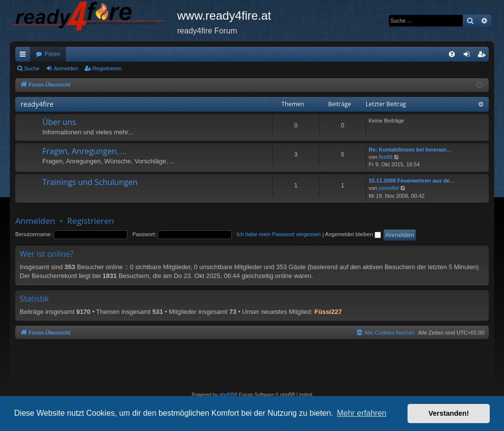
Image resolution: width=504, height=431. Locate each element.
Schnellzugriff (25, 56)
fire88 (386, 157)
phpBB (226, 395)
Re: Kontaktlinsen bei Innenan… (410, 150)
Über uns (59, 122)
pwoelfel (389, 188)
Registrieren (107, 68)
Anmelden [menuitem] (469, 56)
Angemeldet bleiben (353, 234)
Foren (52, 54)
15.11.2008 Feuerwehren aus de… (412, 181)
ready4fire (37, 104)
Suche (32, 68)
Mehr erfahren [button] (362, 413)
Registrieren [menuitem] (484, 56)
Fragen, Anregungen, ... (85, 151)
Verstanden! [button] (449, 413)
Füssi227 (328, 312)
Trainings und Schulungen (90, 182)
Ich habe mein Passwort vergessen (279, 234)
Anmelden (66, 68)
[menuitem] (452, 54)
